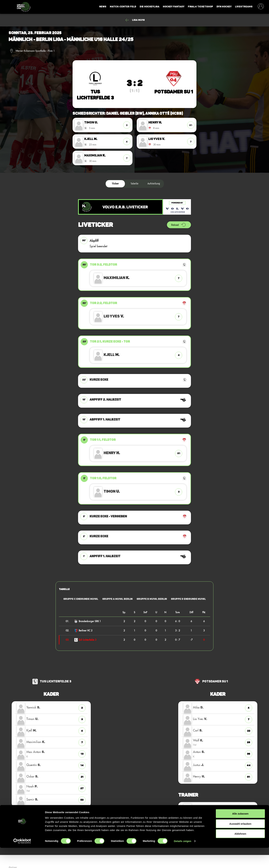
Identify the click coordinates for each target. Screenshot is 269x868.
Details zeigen (182, 861)
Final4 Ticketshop (200, 7)
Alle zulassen (240, 834)
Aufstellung (154, 184)
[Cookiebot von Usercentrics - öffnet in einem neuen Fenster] (22, 861)
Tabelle (134, 184)
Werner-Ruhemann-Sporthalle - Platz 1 (35, 51)
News (103, 7)
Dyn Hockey (224, 7)
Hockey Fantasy (174, 7)
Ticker (115, 184)
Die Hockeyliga (150, 7)
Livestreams (244, 7)
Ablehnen (240, 854)
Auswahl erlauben (240, 844)
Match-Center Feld (123, 7)
